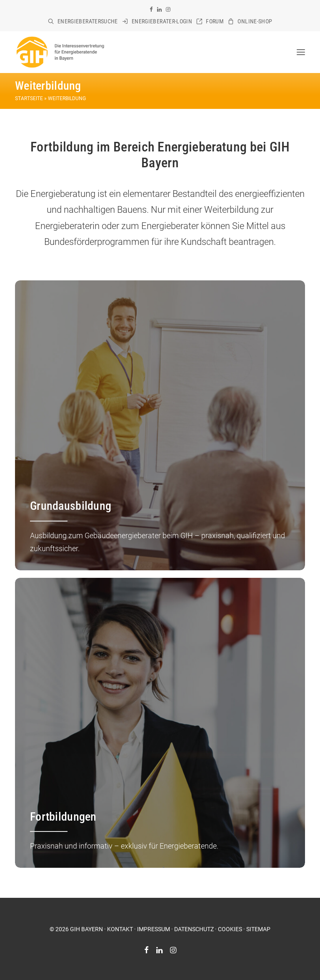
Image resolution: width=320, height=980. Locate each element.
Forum (215, 21)
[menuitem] (83, 21)
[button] (151, 9)
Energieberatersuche (88, 21)
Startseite (29, 98)
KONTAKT (120, 929)
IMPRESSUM (154, 929)
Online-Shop (255, 21)
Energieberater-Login (162, 21)
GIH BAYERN (86, 929)
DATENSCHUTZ (194, 929)
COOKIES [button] (230, 929)
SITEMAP (258, 929)
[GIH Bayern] (60, 52)
